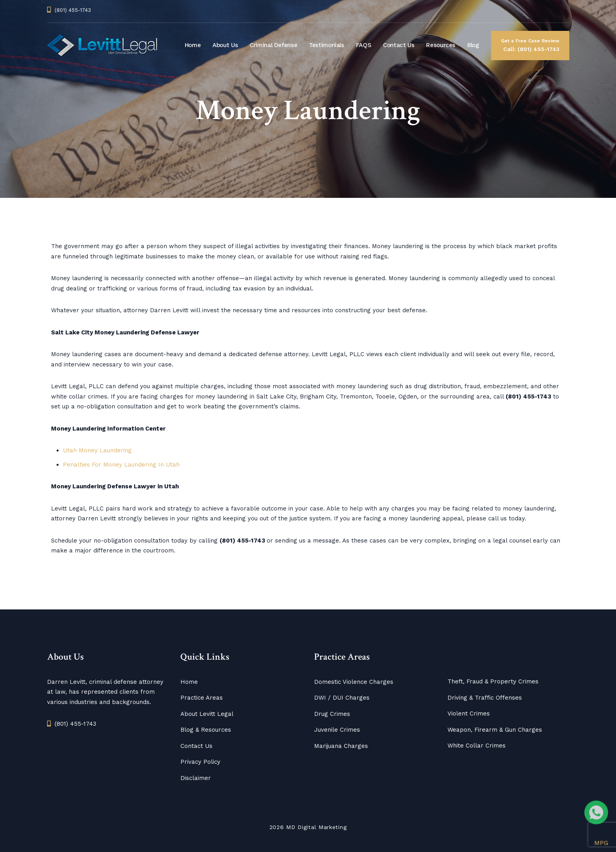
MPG (601, 843)
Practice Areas (202, 698)
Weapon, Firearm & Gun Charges (495, 730)
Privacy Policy (200, 762)
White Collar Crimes (477, 746)
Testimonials (327, 45)
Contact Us (399, 45)
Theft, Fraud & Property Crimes (493, 681)
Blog (473, 45)
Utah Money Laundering (97, 450)
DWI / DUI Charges (342, 698)
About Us (225, 45)
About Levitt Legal (207, 714)
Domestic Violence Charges (354, 682)
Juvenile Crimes (337, 730)
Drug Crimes (332, 714)
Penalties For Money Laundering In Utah (121, 465)
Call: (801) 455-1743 (530, 45)
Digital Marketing (322, 827)
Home (193, 45)
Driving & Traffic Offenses (485, 698)
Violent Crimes (469, 713)
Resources (441, 45)
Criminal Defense (273, 45)
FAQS (364, 45)
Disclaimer (196, 778)
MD (291, 827)
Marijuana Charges (341, 746)
